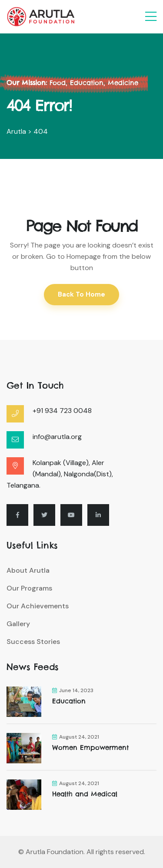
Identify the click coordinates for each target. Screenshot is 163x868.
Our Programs (29, 588)
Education (69, 701)
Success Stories (33, 642)
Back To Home (81, 294)
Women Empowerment (90, 748)
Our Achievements (38, 606)
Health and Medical (85, 794)
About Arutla (28, 570)
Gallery (18, 624)
